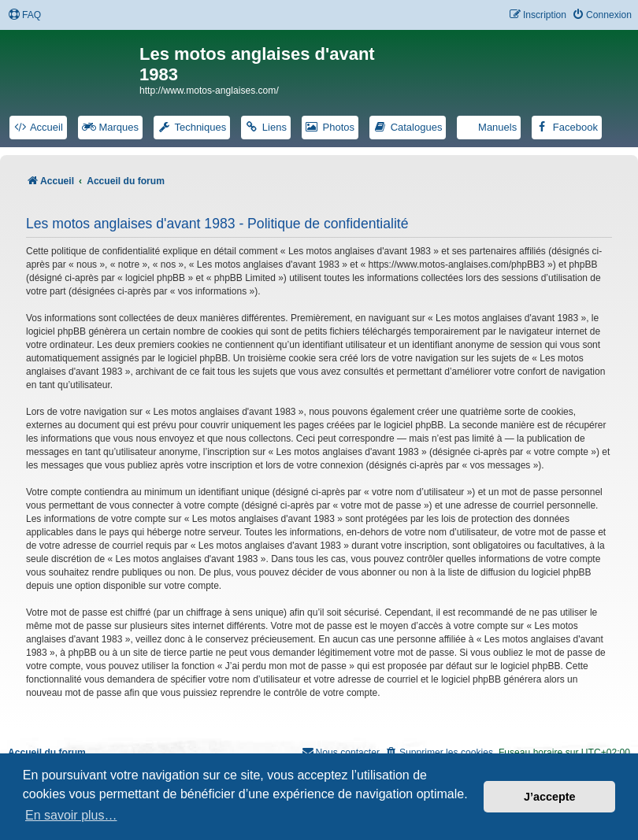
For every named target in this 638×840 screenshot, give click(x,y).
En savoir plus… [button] (71, 815)
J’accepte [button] (550, 797)
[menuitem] (24, 15)
